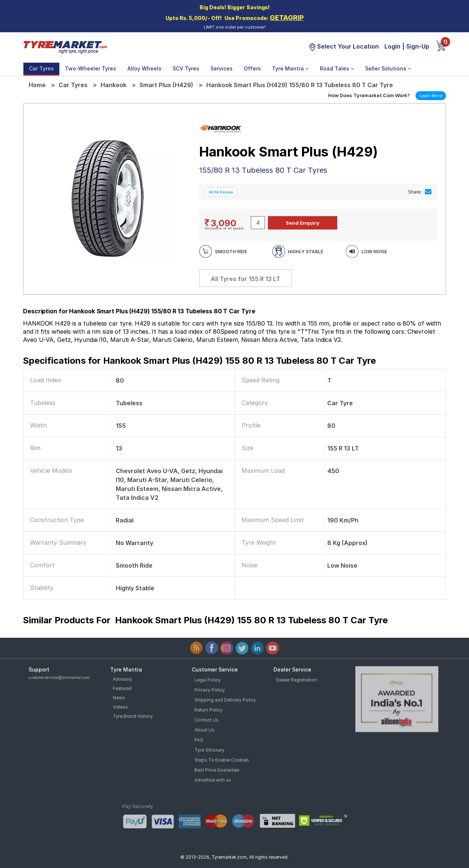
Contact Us (206, 720)
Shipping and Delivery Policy (225, 700)
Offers (252, 68)
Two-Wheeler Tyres (91, 68)
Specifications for (199, 361)
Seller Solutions (388, 68)
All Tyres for (245, 279)
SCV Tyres (186, 68)
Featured (122, 688)
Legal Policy (208, 680)
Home (37, 85)
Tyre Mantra (290, 68)
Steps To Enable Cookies (222, 760)
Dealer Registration (296, 680)
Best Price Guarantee (217, 770)
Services (222, 68)
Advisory (122, 679)
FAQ (199, 740)
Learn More (431, 96)
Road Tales (337, 68)
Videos (120, 707)
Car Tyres (41, 68)
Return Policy (209, 710)
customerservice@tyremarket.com (59, 677)
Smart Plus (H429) (166, 85)
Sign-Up (418, 46)
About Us (204, 730)
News (119, 698)
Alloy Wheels (144, 68)
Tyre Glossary (209, 750)
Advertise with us (213, 780)
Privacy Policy (210, 690)
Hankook (114, 85)
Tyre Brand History (133, 716)
